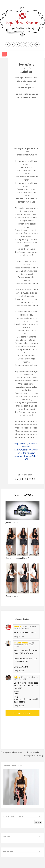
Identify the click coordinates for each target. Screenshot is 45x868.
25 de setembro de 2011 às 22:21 (24, 645)
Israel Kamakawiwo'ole (27, 155)
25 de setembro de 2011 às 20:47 (25, 628)
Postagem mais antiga (34, 755)
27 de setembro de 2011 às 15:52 (26, 678)
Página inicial (33, 752)
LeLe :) (17, 677)
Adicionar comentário (22, 713)
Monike (18, 627)
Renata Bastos (21, 643)
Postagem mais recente (11, 752)
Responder (19, 636)
